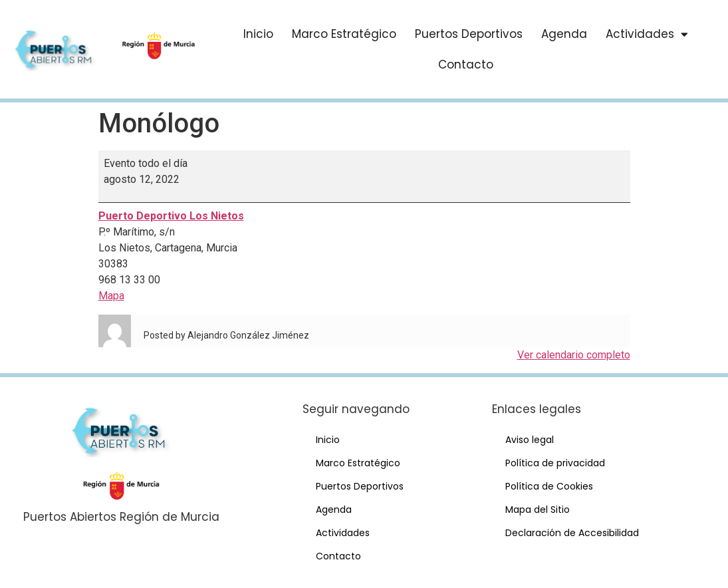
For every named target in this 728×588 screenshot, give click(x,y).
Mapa (111, 296)
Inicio (258, 34)
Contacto (466, 65)
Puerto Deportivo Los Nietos (171, 216)
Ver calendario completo (574, 355)
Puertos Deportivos (469, 34)
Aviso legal (530, 440)
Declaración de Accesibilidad (572, 533)
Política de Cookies (549, 486)
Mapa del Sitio (538, 510)
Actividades (647, 34)
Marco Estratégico (344, 34)
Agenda (564, 34)
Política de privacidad (555, 463)
